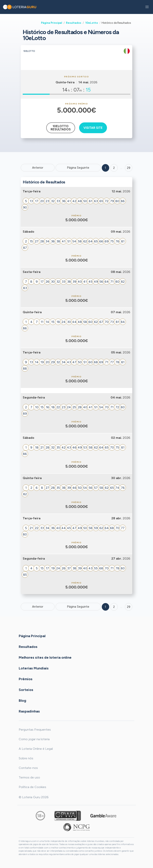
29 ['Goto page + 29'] (129, 168)
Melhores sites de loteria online (45, 657)
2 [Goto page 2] (114, 168)
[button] (147, 7)
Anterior (38, 168)
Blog (22, 700)
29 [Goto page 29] (129, 607)
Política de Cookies (32, 787)
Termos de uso (29, 777)
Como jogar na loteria (34, 739)
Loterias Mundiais (34, 668)
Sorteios (26, 690)
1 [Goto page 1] (105, 168)
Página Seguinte (78, 168)
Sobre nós (26, 758)
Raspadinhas (29, 711)
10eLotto (92, 23)
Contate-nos (28, 768)
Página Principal (52, 23)
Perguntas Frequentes (35, 730)
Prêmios (26, 679)
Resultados (74, 23)
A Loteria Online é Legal (36, 749)
